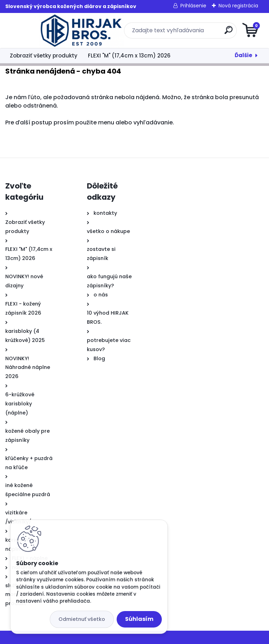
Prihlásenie (193, 6)
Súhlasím (139, 619)
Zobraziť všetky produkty (44, 56)
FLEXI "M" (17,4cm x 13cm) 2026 (129, 56)
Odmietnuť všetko (82, 619)
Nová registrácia (238, 6)
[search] (219, 33)
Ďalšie (243, 55)
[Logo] (48, 30)
